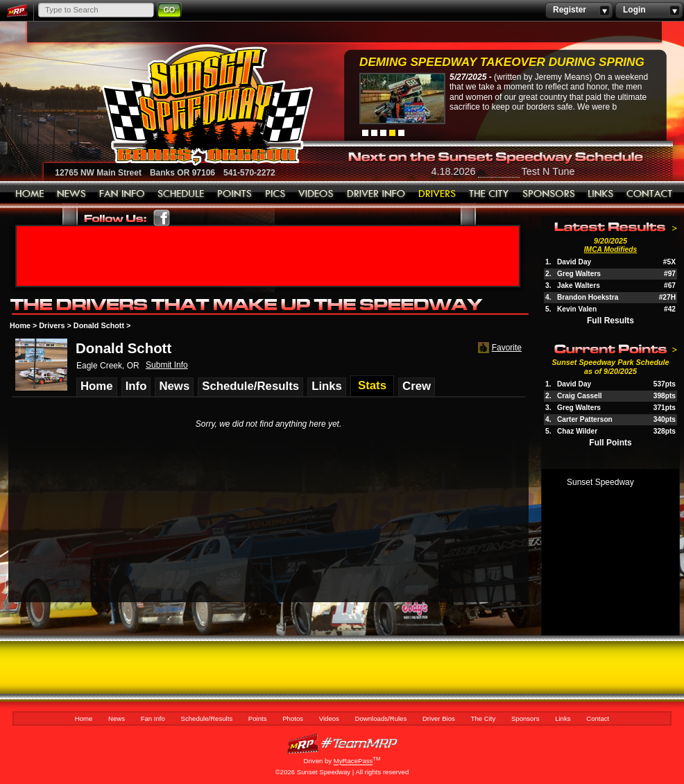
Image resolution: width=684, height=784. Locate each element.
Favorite (498, 348)
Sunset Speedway (600, 482)
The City (489, 194)
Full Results (610, 321)
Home (30, 194)
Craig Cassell (580, 396)
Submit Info (167, 365)
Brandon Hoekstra (588, 297)
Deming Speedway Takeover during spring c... (502, 63)
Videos (316, 194)
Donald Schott (99, 325)
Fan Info (122, 194)
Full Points (610, 443)
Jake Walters (579, 286)
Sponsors (549, 194)
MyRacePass (342, 743)
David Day (574, 262)
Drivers (52, 325)
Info (136, 386)
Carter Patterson (585, 419)
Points (235, 194)
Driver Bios (437, 194)
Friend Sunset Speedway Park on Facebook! (162, 218)
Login (649, 10)
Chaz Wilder (577, 431)
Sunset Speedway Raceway (172, 105)
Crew (417, 386)
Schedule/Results (181, 194)
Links (601, 194)
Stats (372, 385)
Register (579, 10)
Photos (275, 194)
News (72, 194)
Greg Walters (579, 274)
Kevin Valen (577, 309)
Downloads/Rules (376, 194)
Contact (650, 194)
